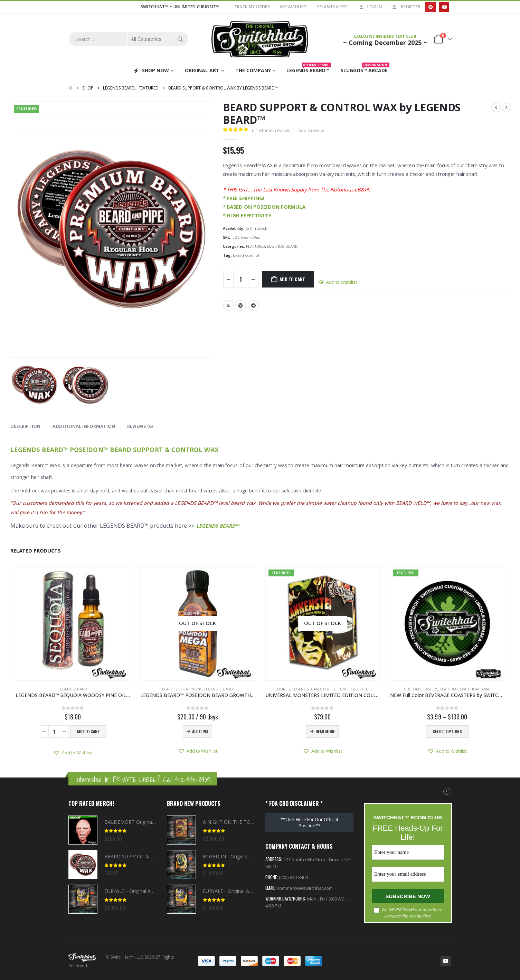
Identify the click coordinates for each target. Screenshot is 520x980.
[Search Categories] (150, 39)
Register (406, 7)
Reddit (253, 305)
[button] (337, 282)
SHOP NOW (151, 70)
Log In (370, 7)
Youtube (446, 961)
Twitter (228, 305)
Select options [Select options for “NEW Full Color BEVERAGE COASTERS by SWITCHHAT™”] (447, 731)
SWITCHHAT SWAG (475, 689)
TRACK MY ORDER (252, 7)
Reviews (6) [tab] (140, 426)
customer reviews (271, 130)
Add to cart (292, 279)
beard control (246, 255)
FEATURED (256, 246)
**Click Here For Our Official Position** (309, 822)
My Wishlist (293, 7)
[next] (507, 107)
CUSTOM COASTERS (421, 689)
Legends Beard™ (309, 69)
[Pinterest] (430, 7)
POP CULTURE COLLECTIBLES (348, 689)
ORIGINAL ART (202, 70)
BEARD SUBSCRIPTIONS (182, 689)
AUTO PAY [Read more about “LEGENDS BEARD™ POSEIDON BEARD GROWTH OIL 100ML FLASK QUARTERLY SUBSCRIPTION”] (200, 731)
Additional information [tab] (84, 426)
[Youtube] (444, 7)
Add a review (311, 130)
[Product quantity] (241, 279)
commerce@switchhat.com (305, 889)
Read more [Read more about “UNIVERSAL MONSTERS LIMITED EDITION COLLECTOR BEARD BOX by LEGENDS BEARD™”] (325, 731)
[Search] (180, 39)
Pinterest (241, 305)
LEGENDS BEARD (282, 246)
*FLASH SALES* (332, 7)
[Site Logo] (260, 39)
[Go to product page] (73, 624)
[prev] (496, 107)
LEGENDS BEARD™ (218, 526)
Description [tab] (25, 426)
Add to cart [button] (88, 731)
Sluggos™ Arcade (365, 69)
